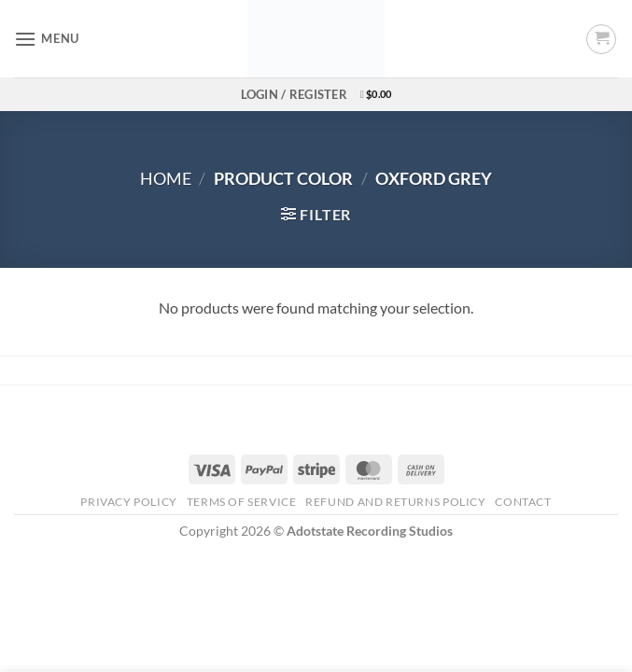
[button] (47, 39)
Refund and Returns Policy (395, 502)
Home (166, 178)
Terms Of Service (242, 502)
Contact (523, 502)
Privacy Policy (129, 502)
